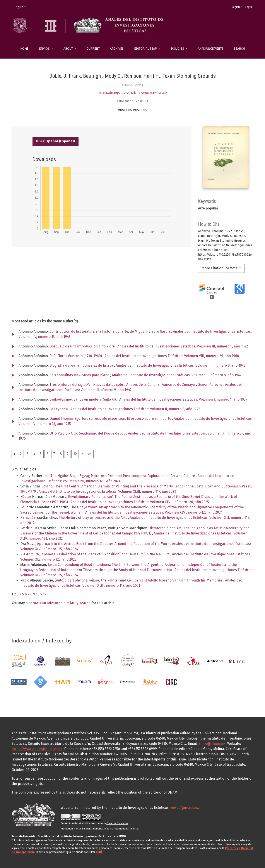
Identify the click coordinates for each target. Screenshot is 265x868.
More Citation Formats (220, 268)
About (69, 49)
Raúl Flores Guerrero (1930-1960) (76, 356)
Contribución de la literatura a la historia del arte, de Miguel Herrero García (110, 331)
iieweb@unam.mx (185, 808)
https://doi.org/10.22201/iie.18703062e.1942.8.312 (133, 93)
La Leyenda (59, 409)
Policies (178, 49)
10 (75, 454)
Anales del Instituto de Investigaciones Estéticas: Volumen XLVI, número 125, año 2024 (154, 512)
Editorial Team (146, 49)
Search (239, 49)
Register (237, 7)
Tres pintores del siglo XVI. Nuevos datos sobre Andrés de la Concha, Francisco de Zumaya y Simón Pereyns (136, 385)
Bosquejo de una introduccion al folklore (83, 346)
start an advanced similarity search (62, 603)
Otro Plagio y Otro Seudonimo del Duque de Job (88, 433)
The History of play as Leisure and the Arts (93, 518)
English (21, 7)
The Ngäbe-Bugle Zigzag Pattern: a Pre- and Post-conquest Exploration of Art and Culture (123, 476)
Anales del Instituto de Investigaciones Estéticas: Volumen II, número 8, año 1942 (181, 365)
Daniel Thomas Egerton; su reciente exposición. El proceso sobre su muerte (111, 419)
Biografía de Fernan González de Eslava (82, 365)
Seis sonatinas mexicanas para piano (80, 375)
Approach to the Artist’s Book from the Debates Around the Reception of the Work (104, 544)
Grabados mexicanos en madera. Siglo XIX (84, 399)
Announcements (211, 49)
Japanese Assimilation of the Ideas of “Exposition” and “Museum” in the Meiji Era (105, 554)
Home (24, 49)
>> (90, 454)
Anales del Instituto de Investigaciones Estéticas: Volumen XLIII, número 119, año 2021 (107, 491)
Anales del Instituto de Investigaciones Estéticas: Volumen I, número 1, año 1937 (183, 399)
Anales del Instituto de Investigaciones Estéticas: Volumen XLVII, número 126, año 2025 (140, 502)
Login (249, 7)
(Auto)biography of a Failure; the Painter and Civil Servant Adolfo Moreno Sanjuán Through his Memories (139, 580)
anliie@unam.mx (212, 744)
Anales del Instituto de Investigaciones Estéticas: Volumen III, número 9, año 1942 (183, 346)
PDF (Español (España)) (56, 141)
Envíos (45, 49)
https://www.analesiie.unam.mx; (37, 749)
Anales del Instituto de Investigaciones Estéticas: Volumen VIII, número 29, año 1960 (172, 356)
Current (93, 49)
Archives (117, 49)
